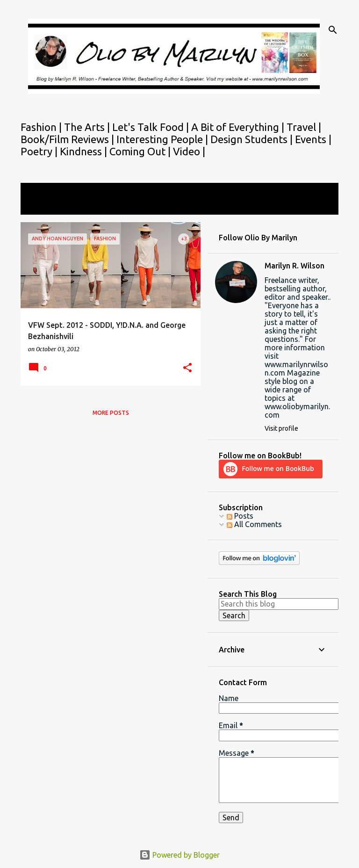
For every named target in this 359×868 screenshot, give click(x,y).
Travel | (304, 127)
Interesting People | (163, 139)
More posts (111, 413)
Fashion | (42, 127)
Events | (313, 139)
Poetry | (40, 151)
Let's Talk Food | (152, 127)
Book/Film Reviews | (68, 139)
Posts (240, 516)
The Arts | (88, 127)
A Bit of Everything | (239, 127)
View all (40, 206)
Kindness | (85, 151)
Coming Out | (141, 151)
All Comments (254, 524)
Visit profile (281, 428)
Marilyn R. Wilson (294, 266)
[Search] (333, 30)
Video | (189, 151)
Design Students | (253, 139)
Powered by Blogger (179, 855)
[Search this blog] (279, 604)
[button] (187, 368)
